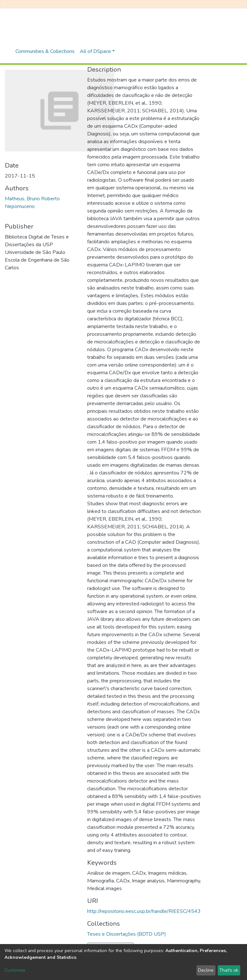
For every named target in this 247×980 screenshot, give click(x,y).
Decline (206, 970)
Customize (15, 970)
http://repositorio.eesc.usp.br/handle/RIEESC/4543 (144, 911)
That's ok (229, 970)
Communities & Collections (45, 51)
